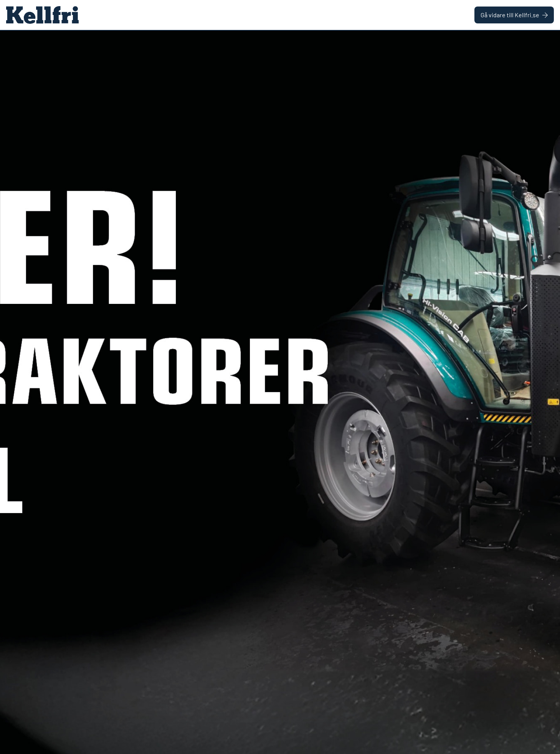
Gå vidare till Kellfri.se (514, 15)
